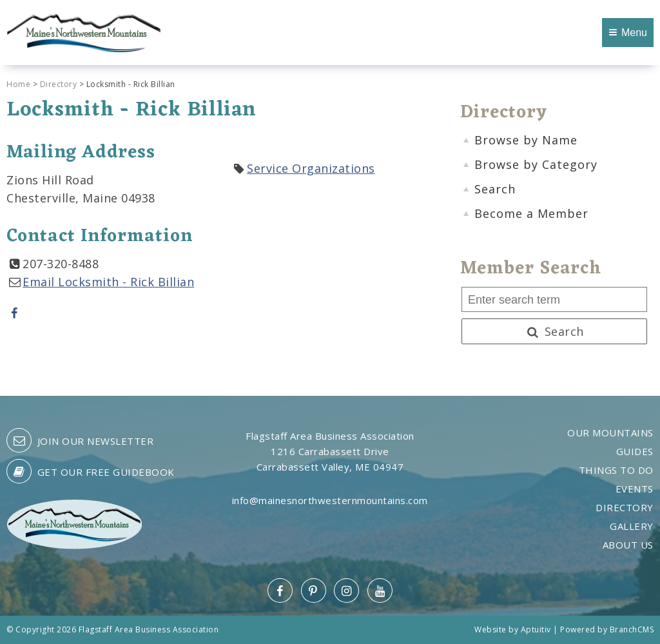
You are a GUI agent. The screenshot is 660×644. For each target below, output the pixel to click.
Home (18, 84)
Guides (635, 452)
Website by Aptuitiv (513, 629)
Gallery (632, 526)
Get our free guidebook (91, 471)
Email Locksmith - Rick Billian (108, 282)
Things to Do (616, 470)
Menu (628, 33)
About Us (628, 545)
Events (635, 489)
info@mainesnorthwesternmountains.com (330, 500)
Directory (59, 84)
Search (554, 331)
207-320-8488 (61, 264)
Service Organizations (311, 168)
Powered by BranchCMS (607, 629)
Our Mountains (610, 433)
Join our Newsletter (80, 440)
